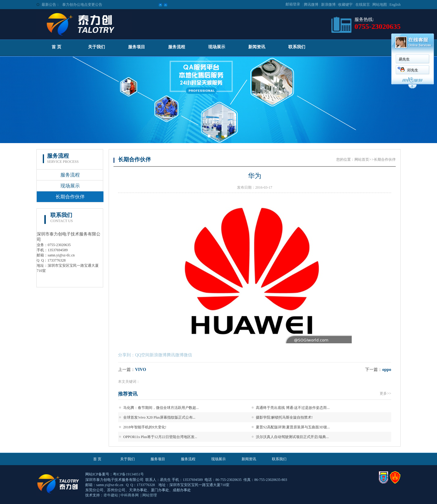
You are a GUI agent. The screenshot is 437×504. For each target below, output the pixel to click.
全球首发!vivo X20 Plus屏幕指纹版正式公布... (159, 417)
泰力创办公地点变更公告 (82, 5)
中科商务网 (130, 495)
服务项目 (137, 47)
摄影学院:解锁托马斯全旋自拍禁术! (284, 417)
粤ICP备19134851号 (129, 474)
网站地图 (380, 5)
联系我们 (297, 47)
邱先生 (413, 70)
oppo (387, 370)
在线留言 (363, 5)
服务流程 (177, 47)
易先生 (404, 59)
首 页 (56, 47)
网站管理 (150, 495)
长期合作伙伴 (70, 197)
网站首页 (362, 159)
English (395, 5)
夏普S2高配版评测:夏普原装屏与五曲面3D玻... (293, 427)
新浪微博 (328, 5)
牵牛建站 (111, 495)
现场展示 (217, 47)
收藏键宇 (345, 5)
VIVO (141, 370)
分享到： (127, 355)
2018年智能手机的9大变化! (145, 427)
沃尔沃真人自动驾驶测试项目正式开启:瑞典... (292, 437)
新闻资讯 (257, 47)
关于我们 (97, 47)
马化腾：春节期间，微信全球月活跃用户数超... (161, 408)
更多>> (385, 393)
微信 (188, 355)
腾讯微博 (311, 5)
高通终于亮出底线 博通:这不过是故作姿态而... (293, 408)
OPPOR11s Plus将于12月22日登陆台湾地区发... (160, 437)
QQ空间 (142, 355)
